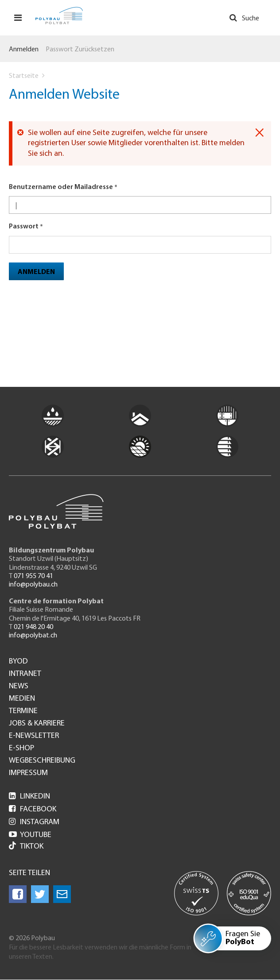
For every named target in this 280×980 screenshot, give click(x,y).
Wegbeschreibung (42, 761)
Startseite (24, 76)
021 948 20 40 (33, 627)
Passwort (24, 227)
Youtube (30, 835)
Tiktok (26, 847)
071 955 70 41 (33, 576)
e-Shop (21, 749)
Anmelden (24, 50)
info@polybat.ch (33, 636)
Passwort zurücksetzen (80, 50)
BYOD (18, 662)
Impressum (28, 773)
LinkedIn (29, 797)
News (19, 687)
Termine (23, 711)
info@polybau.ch (33, 585)
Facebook (33, 809)
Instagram (34, 822)
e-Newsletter (34, 736)
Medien (22, 699)
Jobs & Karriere (37, 724)
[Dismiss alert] (259, 133)
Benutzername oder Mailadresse (61, 187)
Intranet (25, 674)
